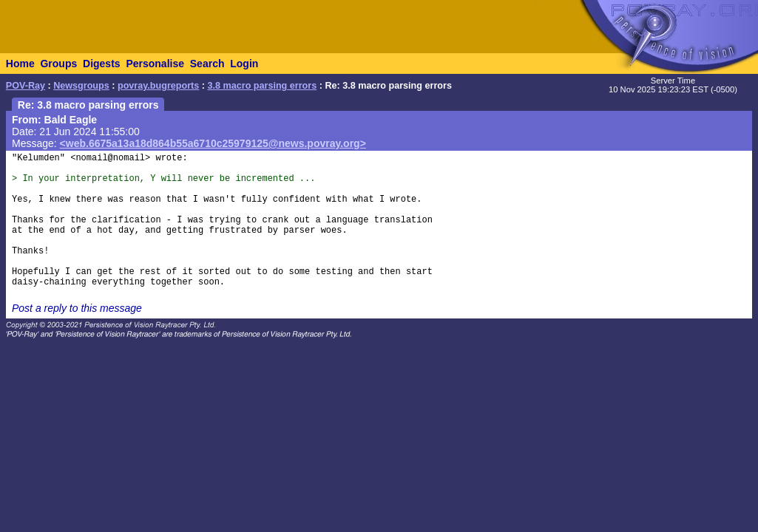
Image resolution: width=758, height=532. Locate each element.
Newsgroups (81, 86)
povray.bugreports (158, 86)
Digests (102, 64)
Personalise (155, 64)
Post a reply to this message (77, 308)
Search (207, 64)
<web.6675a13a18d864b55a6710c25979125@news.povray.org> (213, 143)
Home (20, 64)
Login (244, 64)
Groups (58, 64)
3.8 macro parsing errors (263, 86)
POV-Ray (26, 86)
